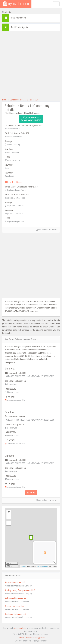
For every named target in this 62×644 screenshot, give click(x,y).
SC (31, 100)
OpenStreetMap (42, 566)
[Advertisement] (31, 64)
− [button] (9, 517)
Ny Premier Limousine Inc (15, 598)
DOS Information (19, 18)
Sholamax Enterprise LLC (15, 614)
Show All (31, 493)
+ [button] (9, 512)
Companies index (17, 100)
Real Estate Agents (20, 27)
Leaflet (23, 566)
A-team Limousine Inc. (14, 606)
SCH (37, 100)
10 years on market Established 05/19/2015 (31, 119)
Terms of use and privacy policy (31, 638)
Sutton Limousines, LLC (15, 582)
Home (5, 100)
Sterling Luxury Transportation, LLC (20, 590)
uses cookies (20, 628)
